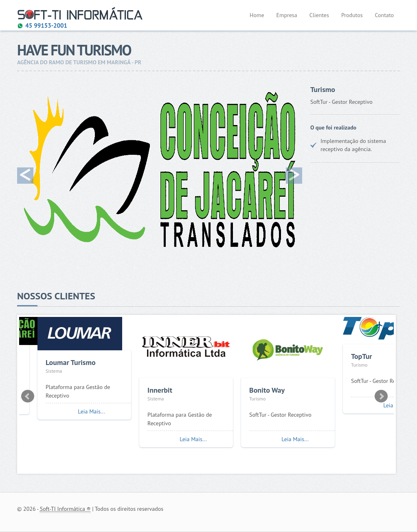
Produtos (352, 15)
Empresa (287, 15)
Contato (384, 15)
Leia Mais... (91, 411)
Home (257, 15)
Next (381, 396)
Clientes (319, 15)
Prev (28, 396)
